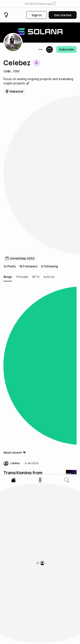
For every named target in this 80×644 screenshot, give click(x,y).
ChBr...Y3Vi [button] (11, 71)
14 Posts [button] (10, 106)
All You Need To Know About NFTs (25, 486)
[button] (40, 4)
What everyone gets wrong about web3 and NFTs (27, 440)
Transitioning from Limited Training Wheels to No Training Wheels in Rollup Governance (29, 164)
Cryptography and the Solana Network (26, 346)
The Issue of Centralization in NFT (25, 533)
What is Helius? (19, 302)
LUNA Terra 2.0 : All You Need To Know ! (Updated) (31, 580)
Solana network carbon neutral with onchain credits (27, 258)
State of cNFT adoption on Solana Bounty (30, 211)
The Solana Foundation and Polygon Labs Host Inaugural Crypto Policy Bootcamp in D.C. (28, 393)
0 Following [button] (49, 106)
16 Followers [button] (28, 106)
